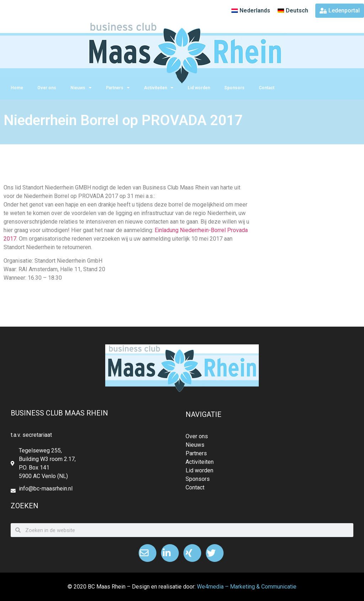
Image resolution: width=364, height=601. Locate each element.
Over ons (47, 88)
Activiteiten (159, 88)
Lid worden (199, 88)
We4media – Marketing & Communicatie (247, 587)
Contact (267, 88)
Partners (118, 88)
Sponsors (234, 88)
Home (17, 88)
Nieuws (81, 88)
